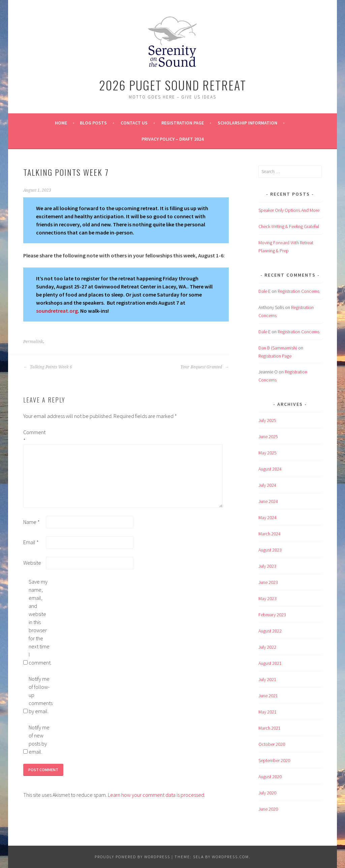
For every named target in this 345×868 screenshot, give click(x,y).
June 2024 (268, 501)
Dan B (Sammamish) (278, 348)
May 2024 (268, 517)
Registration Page (183, 123)
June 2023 (268, 582)
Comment (34, 436)
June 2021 (268, 696)
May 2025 (268, 453)
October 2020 (272, 744)
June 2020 (268, 809)
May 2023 (268, 598)
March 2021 (270, 728)
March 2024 (270, 534)
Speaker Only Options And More (289, 210)
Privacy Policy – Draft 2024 (172, 139)
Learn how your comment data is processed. (156, 795)
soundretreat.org (57, 311)
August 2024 (270, 469)
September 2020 (274, 760)
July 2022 (267, 647)
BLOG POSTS (93, 123)
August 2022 (270, 631)
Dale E (264, 291)
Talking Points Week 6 (48, 367)
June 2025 (268, 437)
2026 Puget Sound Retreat (173, 85)
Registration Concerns (299, 291)
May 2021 (268, 712)
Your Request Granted (205, 367)
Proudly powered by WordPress (132, 857)
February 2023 (272, 615)
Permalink (33, 342)
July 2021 (267, 679)
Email (31, 542)
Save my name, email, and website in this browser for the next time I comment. (39, 622)
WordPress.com (230, 857)
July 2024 (267, 485)
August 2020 (270, 777)
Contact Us (134, 123)
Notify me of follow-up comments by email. (39, 695)
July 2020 (267, 793)
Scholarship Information (247, 123)
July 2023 (267, 566)
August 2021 (270, 663)
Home (61, 123)
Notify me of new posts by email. (39, 739)
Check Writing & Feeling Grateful (289, 226)
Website (32, 563)
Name (32, 522)
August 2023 (270, 550)
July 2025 (267, 420)
